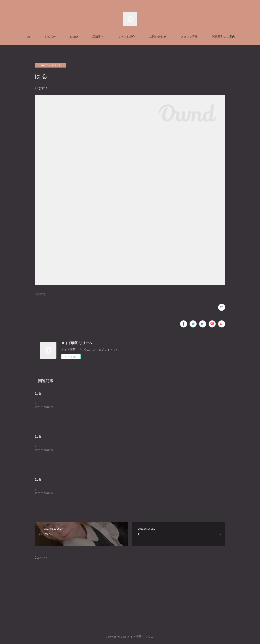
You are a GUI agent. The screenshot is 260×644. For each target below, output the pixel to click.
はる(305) (40, 294)
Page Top (130, 618)
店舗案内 (98, 37)
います (39, 402)
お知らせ (50, 37)
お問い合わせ (158, 37)
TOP (28, 37)
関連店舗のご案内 (224, 37)
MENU (74, 37)
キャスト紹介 (126, 37)
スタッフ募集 (189, 37)
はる (38, 393)
